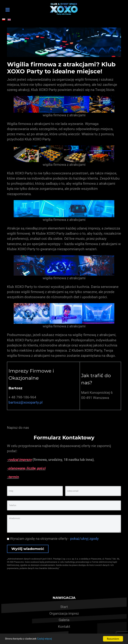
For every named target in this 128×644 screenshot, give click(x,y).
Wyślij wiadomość (28, 549)
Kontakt (64, 627)
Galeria (64, 620)
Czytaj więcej (45, 639)
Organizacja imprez (64, 613)
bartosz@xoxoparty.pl (25, 402)
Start (64, 607)
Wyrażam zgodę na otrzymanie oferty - (53, 539)
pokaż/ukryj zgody (84, 539)
